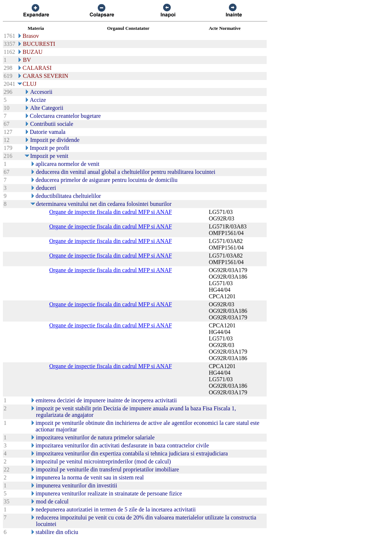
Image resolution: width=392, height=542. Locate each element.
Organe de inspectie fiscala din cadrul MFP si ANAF (110, 212)
